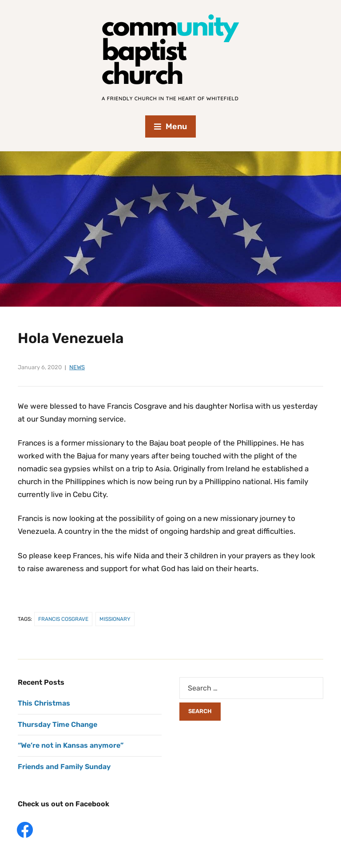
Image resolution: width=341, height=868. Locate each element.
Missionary (115, 619)
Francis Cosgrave (63, 619)
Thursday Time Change (57, 724)
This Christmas (44, 703)
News (77, 367)
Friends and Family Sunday (64, 767)
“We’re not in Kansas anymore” (71, 745)
